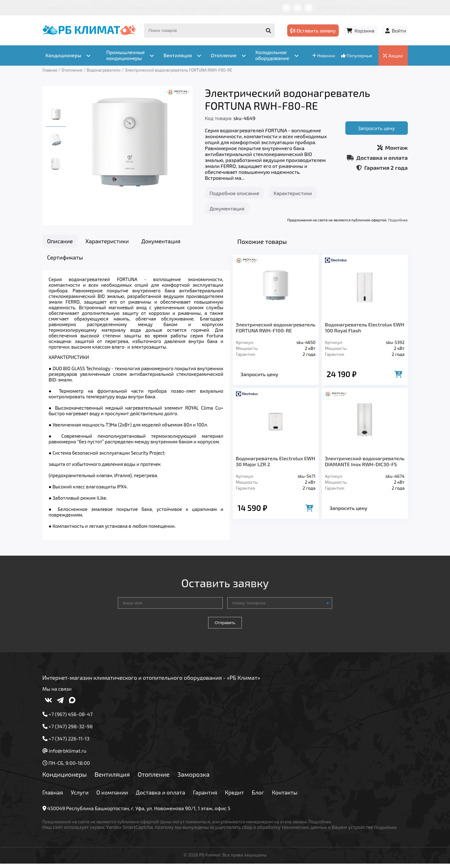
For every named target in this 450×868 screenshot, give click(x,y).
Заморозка (194, 778)
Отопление (153, 778)
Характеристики (293, 193)
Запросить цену (376, 128)
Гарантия (187, 8)
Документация (227, 208)
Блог (233, 8)
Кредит (213, 8)
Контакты (256, 8)
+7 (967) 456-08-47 (340, 8)
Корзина (364, 30)
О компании (106, 8)
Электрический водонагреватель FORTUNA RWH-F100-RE (276, 327)
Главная (55, 8)
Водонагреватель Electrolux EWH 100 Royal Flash (365, 327)
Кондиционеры (65, 778)
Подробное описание (235, 193)
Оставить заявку (313, 30)
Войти (399, 30)
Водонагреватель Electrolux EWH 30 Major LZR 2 (276, 461)
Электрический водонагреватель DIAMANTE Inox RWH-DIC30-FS (365, 461)
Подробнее (398, 220)
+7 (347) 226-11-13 (387, 8)
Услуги (78, 8)
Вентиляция (112, 778)
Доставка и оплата (148, 8)
